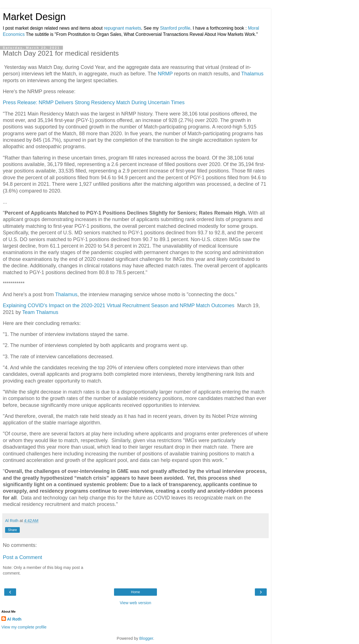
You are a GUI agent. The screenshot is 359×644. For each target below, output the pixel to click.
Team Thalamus (40, 312)
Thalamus (252, 74)
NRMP (165, 74)
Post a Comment (22, 557)
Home (135, 592)
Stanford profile (175, 28)
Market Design (34, 17)
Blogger (146, 638)
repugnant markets (122, 28)
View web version (135, 603)
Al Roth (14, 619)
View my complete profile (24, 627)
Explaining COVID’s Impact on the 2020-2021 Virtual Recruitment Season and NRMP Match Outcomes (119, 305)
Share (12, 530)
